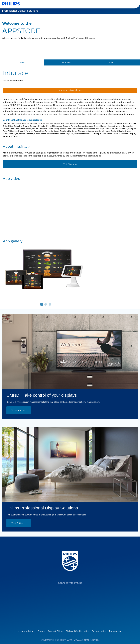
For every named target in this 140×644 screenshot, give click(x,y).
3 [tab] (50, 304)
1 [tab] (41, 304)
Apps (22, 62)
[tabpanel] (46, 269)
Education (66, 62)
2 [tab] (46, 304)
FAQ (111, 62)
